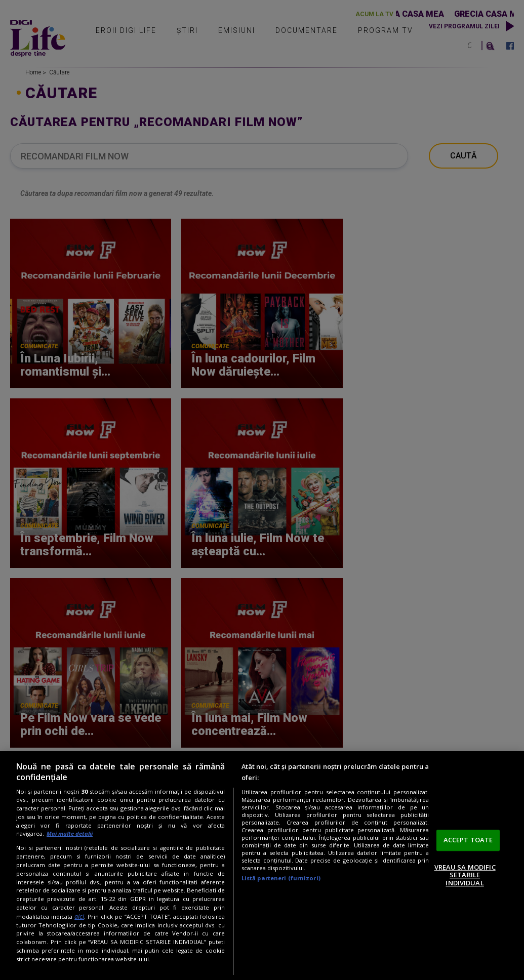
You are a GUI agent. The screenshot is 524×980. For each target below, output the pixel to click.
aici (79, 916)
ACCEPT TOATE (468, 840)
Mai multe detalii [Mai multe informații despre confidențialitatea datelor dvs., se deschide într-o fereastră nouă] (70, 833)
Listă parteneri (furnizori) (281, 878)
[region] (262, 866)
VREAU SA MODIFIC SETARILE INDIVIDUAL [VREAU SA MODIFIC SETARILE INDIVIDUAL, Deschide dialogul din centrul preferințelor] (465, 875)
